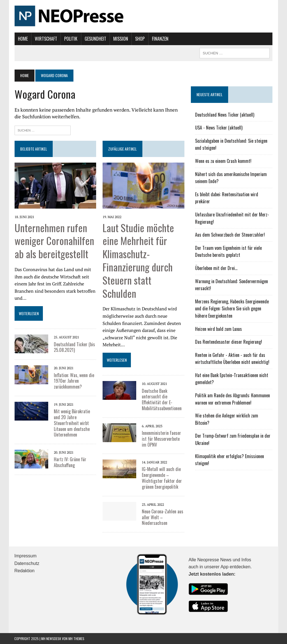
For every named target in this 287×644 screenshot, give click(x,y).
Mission (121, 39)
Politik (71, 39)
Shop (140, 39)
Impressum (25, 556)
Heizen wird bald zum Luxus (218, 329)
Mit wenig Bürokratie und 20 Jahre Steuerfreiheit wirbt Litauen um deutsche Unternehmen (72, 423)
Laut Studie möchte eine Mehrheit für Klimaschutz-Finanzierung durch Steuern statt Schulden (138, 260)
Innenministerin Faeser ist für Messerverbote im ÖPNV (161, 439)
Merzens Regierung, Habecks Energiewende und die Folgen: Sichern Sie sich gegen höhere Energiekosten (232, 309)
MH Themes (76, 638)
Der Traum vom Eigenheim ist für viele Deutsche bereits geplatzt (228, 251)
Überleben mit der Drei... (216, 268)
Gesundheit (95, 39)
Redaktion (24, 571)
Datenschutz (27, 563)
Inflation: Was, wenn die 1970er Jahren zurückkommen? (74, 381)
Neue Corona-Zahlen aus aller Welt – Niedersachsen (163, 517)
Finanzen (160, 39)
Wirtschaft (46, 39)
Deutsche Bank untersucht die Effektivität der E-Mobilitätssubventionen (162, 399)
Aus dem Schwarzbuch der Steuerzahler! (230, 235)
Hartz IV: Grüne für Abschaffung (70, 462)
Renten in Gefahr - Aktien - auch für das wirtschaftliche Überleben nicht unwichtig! (232, 359)
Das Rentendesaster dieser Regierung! (229, 342)
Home (23, 39)
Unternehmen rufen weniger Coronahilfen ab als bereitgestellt (54, 240)
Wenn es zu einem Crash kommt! (223, 161)
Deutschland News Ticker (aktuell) (225, 115)
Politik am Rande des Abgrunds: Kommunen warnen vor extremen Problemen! (232, 399)
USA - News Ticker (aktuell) (219, 128)
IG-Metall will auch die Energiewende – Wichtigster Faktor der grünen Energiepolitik (162, 478)
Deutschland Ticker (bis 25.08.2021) (74, 347)
